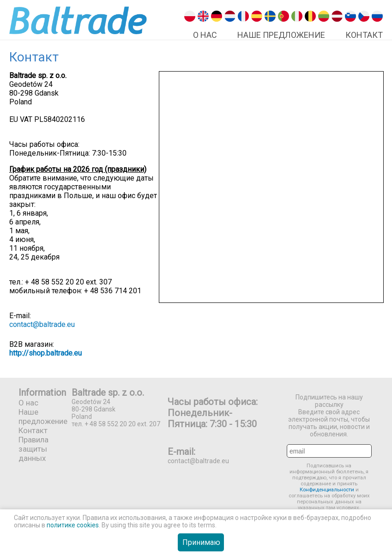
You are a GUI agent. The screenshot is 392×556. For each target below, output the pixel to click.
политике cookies (73, 525)
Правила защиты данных (33, 449)
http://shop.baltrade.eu (45, 353)
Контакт (364, 35)
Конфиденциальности (328, 490)
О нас (205, 35)
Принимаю (201, 542)
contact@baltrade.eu (42, 324)
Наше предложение (281, 35)
